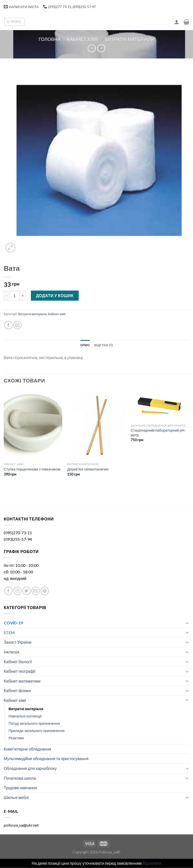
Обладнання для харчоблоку (30, 768)
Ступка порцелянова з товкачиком (32, 469)
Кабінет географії (20, 671)
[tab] (85, 345)
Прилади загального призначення (37, 731)
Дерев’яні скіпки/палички (88, 469)
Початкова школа (20, 778)
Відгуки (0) (104, 345)
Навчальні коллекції (25, 716)
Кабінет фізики (17, 690)
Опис (85, 345)
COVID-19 (13, 623)
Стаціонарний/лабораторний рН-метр (158, 433)
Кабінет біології (18, 662)
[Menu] (15, 22)
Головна (50, 39)
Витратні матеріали (130, 39)
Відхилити (152, 863)
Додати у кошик (55, 295)
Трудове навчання (20, 788)
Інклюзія (11, 652)
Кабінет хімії (83, 39)
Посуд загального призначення (34, 723)
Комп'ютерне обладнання (27, 749)
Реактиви (16, 738)
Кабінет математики (22, 681)
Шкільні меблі (16, 797)
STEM (9, 632)
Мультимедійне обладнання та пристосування (46, 758)
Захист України (18, 642)
